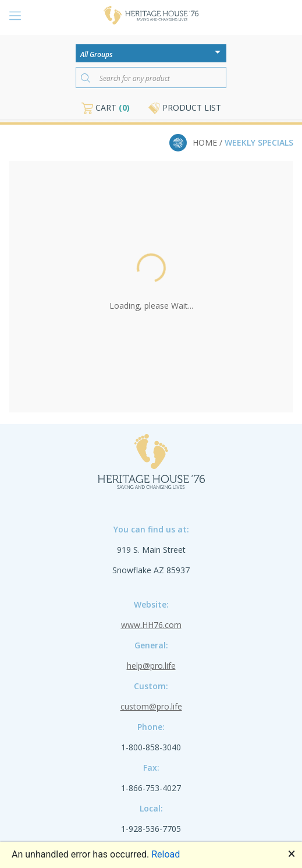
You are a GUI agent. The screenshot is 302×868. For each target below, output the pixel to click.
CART (106, 107)
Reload (166, 854)
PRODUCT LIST (185, 107)
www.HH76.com (151, 625)
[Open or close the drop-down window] (221, 56)
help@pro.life (151, 666)
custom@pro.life (151, 706)
